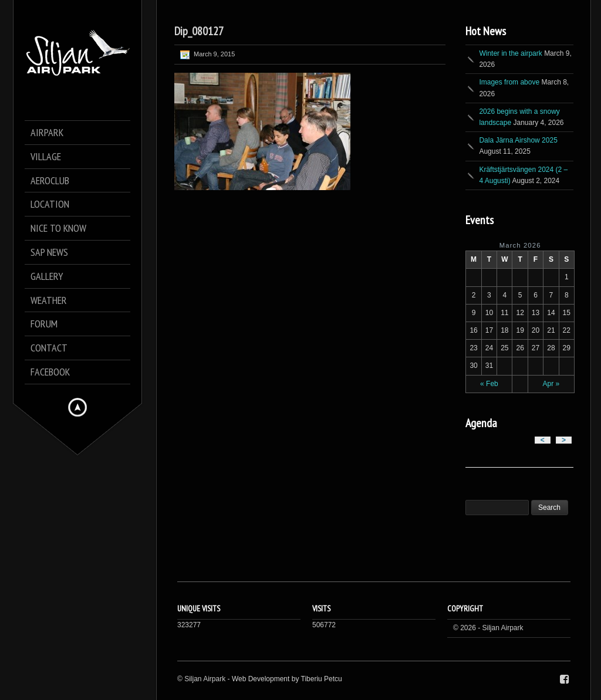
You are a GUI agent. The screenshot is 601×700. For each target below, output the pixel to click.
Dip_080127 (199, 31)
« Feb (489, 384)
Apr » (551, 384)
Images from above (509, 82)
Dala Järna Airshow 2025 (518, 140)
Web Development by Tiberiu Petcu (287, 679)
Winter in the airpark (510, 53)
